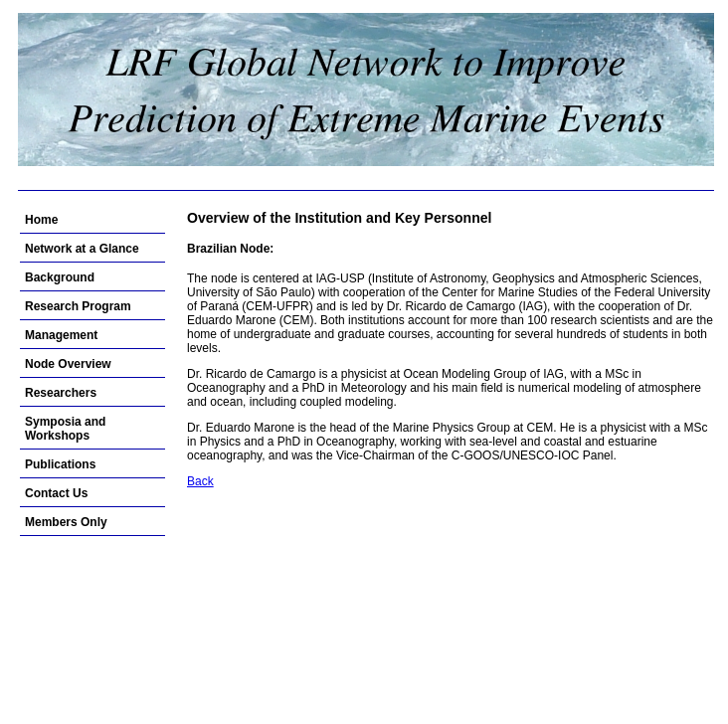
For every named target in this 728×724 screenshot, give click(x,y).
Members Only (66, 522)
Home (41, 220)
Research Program (78, 306)
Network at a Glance (82, 249)
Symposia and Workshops (65, 429)
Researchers (61, 393)
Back (200, 481)
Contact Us (56, 493)
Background (60, 277)
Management (61, 335)
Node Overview (68, 364)
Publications (60, 464)
